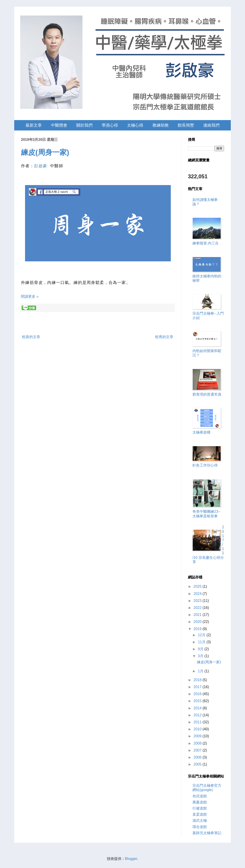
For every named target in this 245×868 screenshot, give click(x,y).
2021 (198, 615)
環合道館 (200, 827)
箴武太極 (200, 820)
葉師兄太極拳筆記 (207, 833)
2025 (198, 586)
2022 (198, 608)
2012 (198, 715)
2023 (198, 601)
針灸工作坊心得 (205, 465)
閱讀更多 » (30, 296)
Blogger (131, 859)
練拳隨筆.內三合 (206, 243)
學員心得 (110, 125)
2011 (198, 722)
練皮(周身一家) (45, 152)
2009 (198, 736)
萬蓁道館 (200, 802)
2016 (198, 694)
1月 (201, 671)
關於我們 (84, 125)
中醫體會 (59, 125)
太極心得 (135, 125)
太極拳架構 (201, 432)
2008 (198, 743)
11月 (202, 642)
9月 (201, 649)
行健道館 (200, 808)
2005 (198, 764)
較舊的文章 (164, 337)
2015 (198, 701)
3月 (201, 656)
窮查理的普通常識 (207, 394)
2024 (198, 594)
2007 (198, 750)
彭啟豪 (41, 166)
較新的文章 (31, 337)
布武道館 (200, 796)
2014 (198, 708)
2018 (198, 680)
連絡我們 (211, 125)
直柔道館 (200, 814)
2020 (198, 622)
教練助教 (161, 125)
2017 (198, 687)
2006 (198, 757)
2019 (198, 629)
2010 (198, 729)
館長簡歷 (186, 125)
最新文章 (34, 125)
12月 (202, 635)
